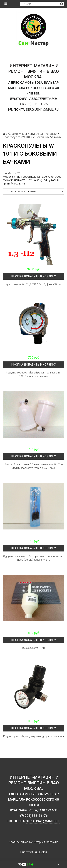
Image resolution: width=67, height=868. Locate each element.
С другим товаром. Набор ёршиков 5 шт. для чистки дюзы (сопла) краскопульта (34, 558)
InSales (42, 852)
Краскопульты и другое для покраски (33, 134)
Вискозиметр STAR (34, 648)
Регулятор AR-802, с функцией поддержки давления (33, 736)
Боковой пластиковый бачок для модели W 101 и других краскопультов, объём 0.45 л (34, 466)
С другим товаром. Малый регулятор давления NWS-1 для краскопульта (34, 374)
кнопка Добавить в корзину (34, 276)
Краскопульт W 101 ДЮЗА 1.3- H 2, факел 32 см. (33, 284)
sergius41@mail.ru (48, 180)
